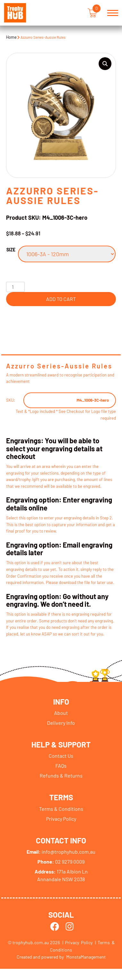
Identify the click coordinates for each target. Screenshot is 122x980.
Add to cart (61, 299)
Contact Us (61, 756)
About (61, 713)
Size (11, 250)
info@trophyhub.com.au (61, 852)
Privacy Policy (61, 819)
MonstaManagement (86, 957)
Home (12, 37)
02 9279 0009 (61, 862)
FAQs (61, 766)
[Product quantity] (15, 287)
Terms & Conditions (61, 809)
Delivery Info (61, 723)
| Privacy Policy (77, 943)
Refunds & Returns (61, 776)
